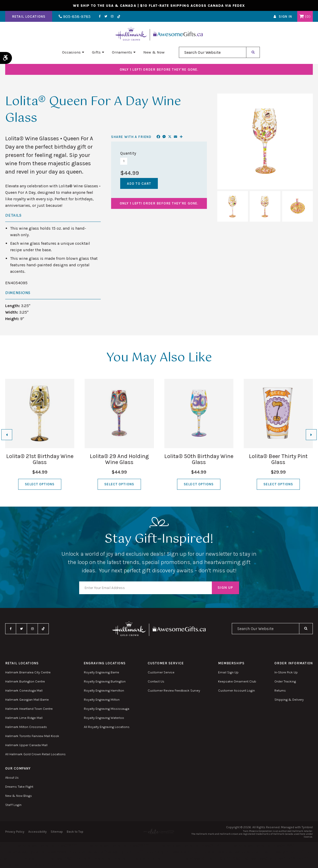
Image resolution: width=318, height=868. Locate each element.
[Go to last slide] (7, 435)
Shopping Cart (302, 16)
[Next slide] (311, 435)
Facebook (100, 16)
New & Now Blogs (19, 796)
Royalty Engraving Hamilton (104, 690)
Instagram (112, 16)
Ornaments (122, 52)
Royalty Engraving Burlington (105, 681)
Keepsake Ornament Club (237, 681)
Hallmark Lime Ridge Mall (24, 718)
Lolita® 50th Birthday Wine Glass (199, 459)
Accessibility (38, 832)
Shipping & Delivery (289, 700)
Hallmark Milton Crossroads (26, 727)
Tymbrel (307, 827)
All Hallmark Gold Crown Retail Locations (35, 754)
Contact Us (156, 681)
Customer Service (161, 672)
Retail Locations (29, 16)
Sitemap (57, 832)
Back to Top (75, 832)
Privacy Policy (15, 832)
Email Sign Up (228, 672)
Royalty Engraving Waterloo (104, 718)
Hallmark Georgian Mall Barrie (27, 700)
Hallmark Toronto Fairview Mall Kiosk (32, 736)
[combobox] (213, 52)
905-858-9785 (75, 16)
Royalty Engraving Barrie (102, 672)
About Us (12, 777)
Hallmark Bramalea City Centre (28, 672)
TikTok (119, 16)
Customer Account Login (236, 690)
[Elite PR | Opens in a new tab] (159, 831)
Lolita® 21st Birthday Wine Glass (40, 459)
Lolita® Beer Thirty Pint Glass (278, 459)
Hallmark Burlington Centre (25, 681)
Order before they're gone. (159, 69)
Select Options (40, 484)
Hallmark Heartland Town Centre (29, 709)
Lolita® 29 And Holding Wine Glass (119, 459)
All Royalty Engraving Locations (107, 727)
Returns (280, 690)
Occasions (71, 52)
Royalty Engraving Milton (102, 700)
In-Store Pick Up (286, 672)
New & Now (154, 52)
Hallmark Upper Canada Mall (26, 745)
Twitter (106, 16)
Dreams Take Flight (19, 787)
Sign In (285, 16)
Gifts (96, 52)
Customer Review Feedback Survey (174, 690)
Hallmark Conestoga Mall (24, 690)
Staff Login (13, 805)
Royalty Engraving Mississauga (107, 709)
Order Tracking (285, 681)
